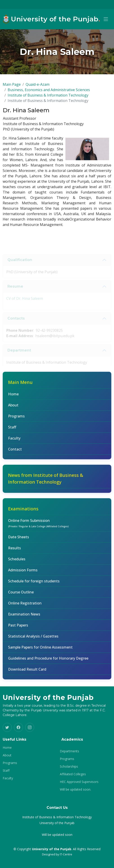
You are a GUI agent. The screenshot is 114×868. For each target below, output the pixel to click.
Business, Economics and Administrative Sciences (49, 92)
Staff (12, 429)
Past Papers (18, 627)
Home (13, 396)
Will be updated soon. (75, 789)
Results (15, 550)
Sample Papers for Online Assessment (40, 649)
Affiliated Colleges (73, 774)
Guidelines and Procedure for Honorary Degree (48, 660)
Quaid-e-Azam (38, 86)
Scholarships (69, 767)
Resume (15, 292)
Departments (69, 751)
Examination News (24, 616)
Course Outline (21, 594)
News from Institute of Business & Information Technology (46, 481)
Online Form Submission (38, 525)
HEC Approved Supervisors (79, 782)
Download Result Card (27, 671)
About (13, 407)
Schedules (17, 561)
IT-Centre (66, 854)
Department (19, 356)
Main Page (12, 86)
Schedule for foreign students (34, 583)
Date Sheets (19, 539)
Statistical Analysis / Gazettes (33, 638)
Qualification (20, 265)
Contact (15, 451)
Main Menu (20, 384)
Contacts (16, 324)
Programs (16, 418)
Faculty (14, 440)
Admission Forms (23, 572)
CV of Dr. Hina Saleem (25, 304)
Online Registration (25, 605)
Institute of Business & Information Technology (48, 97)
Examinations (23, 511)
